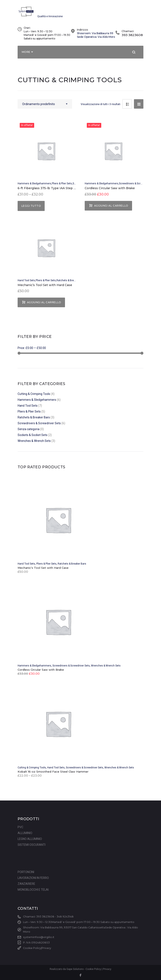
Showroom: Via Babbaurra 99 (95, 36)
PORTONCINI (26, 872)
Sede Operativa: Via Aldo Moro (96, 40)
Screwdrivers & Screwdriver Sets (138, 186)
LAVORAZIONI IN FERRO (33, 878)
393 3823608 (132, 38)
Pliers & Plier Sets (62, 186)
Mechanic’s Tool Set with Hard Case (45, 288)
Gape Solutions (75, 969)
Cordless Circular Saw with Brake (110, 191)
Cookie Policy (32, 948)
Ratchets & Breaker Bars (71, 283)
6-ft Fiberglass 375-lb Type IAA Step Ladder (51, 191)
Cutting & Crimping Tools (34, 397)
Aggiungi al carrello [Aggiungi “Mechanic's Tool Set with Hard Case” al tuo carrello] (44, 305)
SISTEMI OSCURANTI (32, 845)
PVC (20, 827)
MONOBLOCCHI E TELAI (33, 890)
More (26, 55)
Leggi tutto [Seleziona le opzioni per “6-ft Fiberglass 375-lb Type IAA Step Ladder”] (31, 209)
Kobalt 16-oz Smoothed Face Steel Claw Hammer (53, 774)
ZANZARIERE (26, 884)
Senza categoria (29, 432)
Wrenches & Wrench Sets (34, 444)
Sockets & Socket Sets (32, 438)
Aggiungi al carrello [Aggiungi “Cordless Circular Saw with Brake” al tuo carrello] (111, 208)
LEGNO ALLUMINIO (30, 839)
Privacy (46, 948)
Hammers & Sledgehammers (34, 186)
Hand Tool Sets (26, 283)
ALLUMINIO (25, 833)
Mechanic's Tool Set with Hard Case (43, 571)
